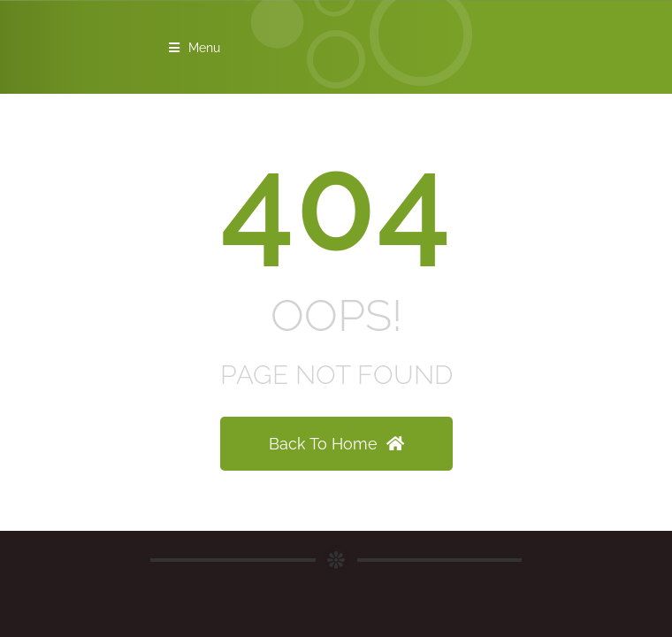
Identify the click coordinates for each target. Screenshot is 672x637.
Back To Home (336, 444)
